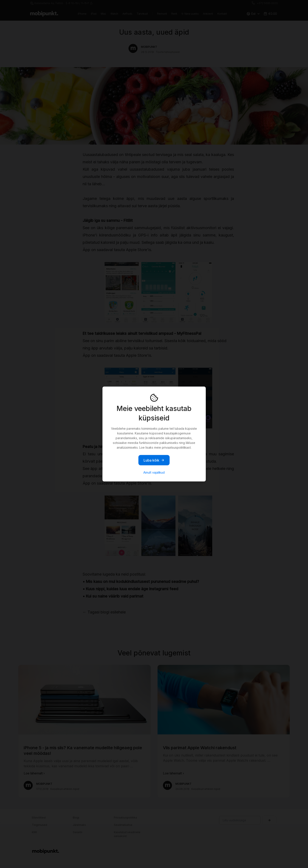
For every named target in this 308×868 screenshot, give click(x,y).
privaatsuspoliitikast (176, 447)
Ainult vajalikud (154, 472)
